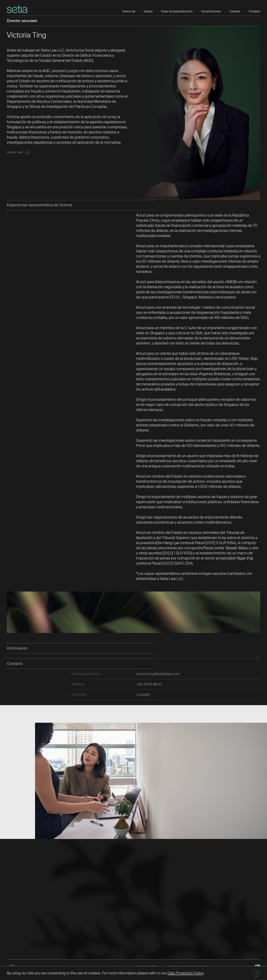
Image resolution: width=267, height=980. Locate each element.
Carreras (235, 11)
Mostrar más (18, 152)
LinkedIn (143, 695)
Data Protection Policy (185, 973)
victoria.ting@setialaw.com (158, 674)
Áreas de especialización (177, 11)
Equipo (148, 11)
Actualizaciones (211, 11)
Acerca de (129, 11)
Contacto (254, 11)
